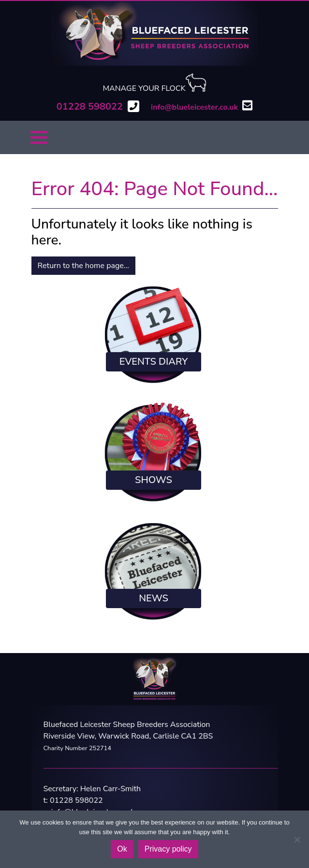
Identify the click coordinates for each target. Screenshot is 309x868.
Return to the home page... (83, 266)
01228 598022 (76, 800)
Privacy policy (168, 849)
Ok (122, 849)
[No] (297, 840)
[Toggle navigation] (39, 137)
